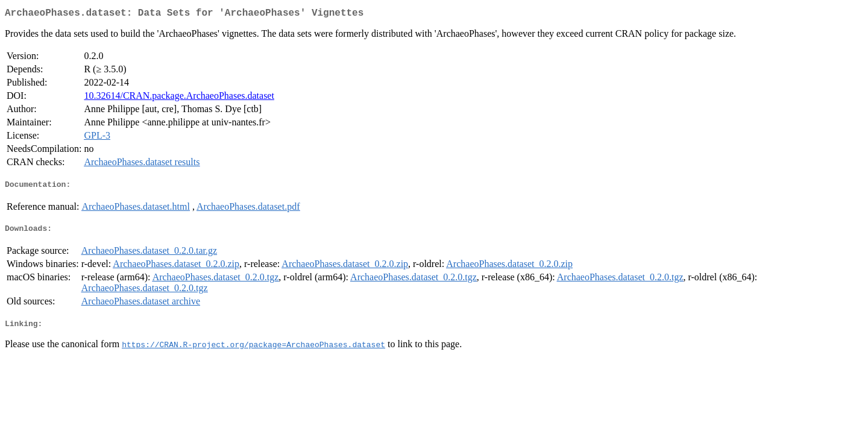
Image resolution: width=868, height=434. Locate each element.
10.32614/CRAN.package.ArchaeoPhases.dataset (179, 98)
